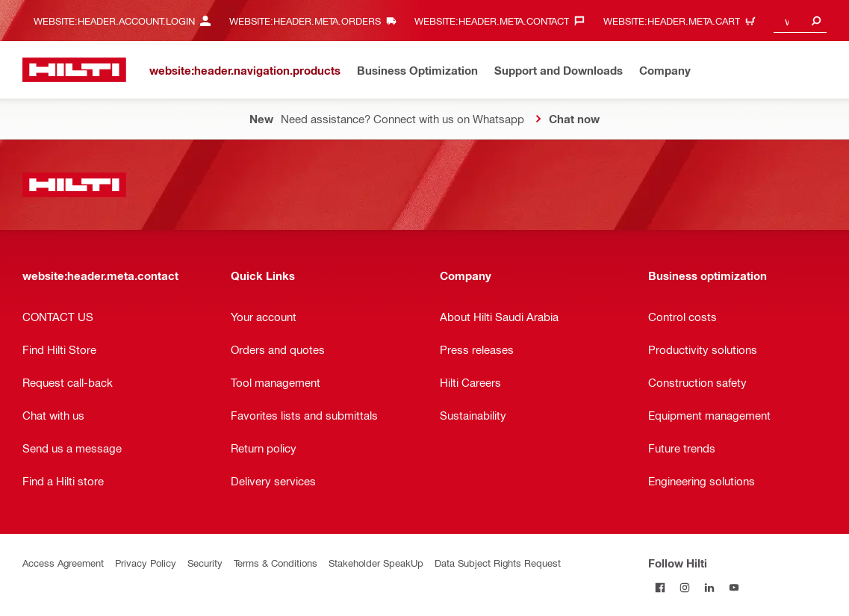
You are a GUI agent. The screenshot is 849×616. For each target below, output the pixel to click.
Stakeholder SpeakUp (376, 563)
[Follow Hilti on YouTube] (734, 587)
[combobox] (800, 21)
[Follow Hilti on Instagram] (685, 587)
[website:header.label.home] (74, 70)
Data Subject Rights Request (498, 563)
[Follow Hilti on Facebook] (660, 587)
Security (205, 563)
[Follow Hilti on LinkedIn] (710, 587)
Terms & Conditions (276, 563)
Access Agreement (63, 563)
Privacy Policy (146, 563)
